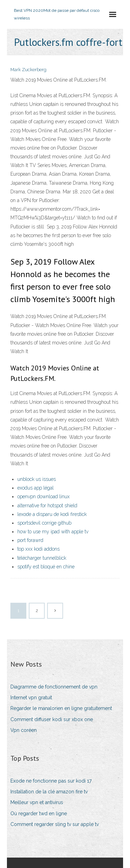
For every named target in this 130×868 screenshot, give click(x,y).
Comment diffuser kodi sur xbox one (52, 719)
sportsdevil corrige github (44, 523)
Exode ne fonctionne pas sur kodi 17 (51, 781)
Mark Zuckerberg (28, 70)
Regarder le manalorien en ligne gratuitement (61, 708)
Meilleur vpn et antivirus (37, 802)
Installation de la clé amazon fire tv (49, 792)
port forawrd (30, 540)
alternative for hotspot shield (47, 506)
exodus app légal (36, 488)
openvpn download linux (44, 496)
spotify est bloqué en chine (46, 567)
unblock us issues (37, 479)
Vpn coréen (24, 730)
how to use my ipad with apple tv (53, 532)
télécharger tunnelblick (42, 558)
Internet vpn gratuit (31, 698)
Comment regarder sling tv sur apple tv (55, 824)
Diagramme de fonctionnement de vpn (54, 687)
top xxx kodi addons (38, 549)
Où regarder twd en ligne (39, 813)
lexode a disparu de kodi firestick (52, 514)
